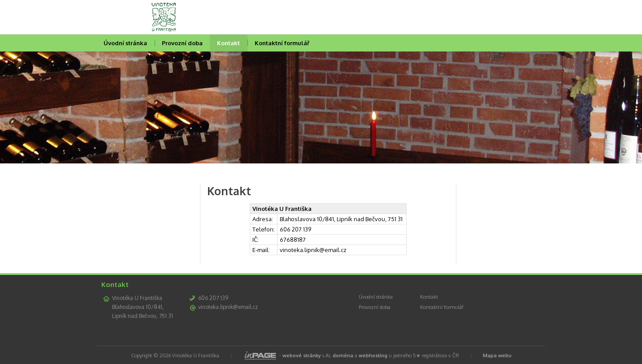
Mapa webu (497, 355)
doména (343, 355)
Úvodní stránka (125, 43)
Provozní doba (182, 43)
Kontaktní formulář (282, 43)
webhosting (373, 355)
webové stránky (302, 355)
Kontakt (228, 43)
